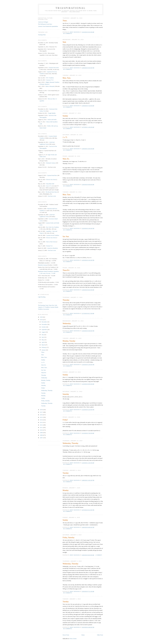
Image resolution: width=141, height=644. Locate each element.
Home (83, 635)
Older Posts (100, 635)
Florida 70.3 (49, 246)
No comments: (68, 34)
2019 (41, 320)
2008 (41, 435)
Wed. (64, 42)
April (43, 342)
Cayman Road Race (52, 175)
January (44, 350)
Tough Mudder (52, 113)
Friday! (65, 420)
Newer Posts (66, 635)
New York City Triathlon (52, 227)
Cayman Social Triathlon (53, 235)
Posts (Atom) (73, 639)
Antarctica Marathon (52, 248)
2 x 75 (65, 137)
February (44, 347)
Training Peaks (42, 35)
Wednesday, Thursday (71, 443)
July (43, 335)
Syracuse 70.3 (50, 80)
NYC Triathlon (50, 78)
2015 (41, 417)
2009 (41, 433)
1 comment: (99, 555)
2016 (41, 415)
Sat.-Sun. (66, 236)
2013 (41, 422)
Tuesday (66, 473)
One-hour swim (52, 196)
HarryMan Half (50, 184)
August (44, 332)
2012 (41, 425)
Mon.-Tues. (67, 78)
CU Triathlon (46, 307)
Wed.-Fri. (66, 159)
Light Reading (42, 297)
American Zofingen (43, 22)
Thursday (66, 300)
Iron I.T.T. (49, 186)
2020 (41, 317)
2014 (41, 420)
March (43, 345)
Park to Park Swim (51, 242)
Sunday (65, 116)
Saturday (66, 394)
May (43, 340)
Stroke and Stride (52, 120)
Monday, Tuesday (69, 341)
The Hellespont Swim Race (45, 24)
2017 (41, 412)
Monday (66, 490)
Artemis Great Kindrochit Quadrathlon (48, 26)
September (44, 330)
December (44, 322)
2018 (41, 410)
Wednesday (67, 323)
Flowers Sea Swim (51, 180)
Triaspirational (71, 8)
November (44, 324)
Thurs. (65, 21)
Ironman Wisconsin (54, 68)
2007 (41, 438)
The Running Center (43, 305)
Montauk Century (51, 163)
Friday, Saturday (69, 537)
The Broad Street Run (51, 192)
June (43, 337)
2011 (41, 427)
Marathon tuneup (42, 265)
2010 (41, 430)
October (44, 327)
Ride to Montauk (50, 86)
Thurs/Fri (66, 270)
